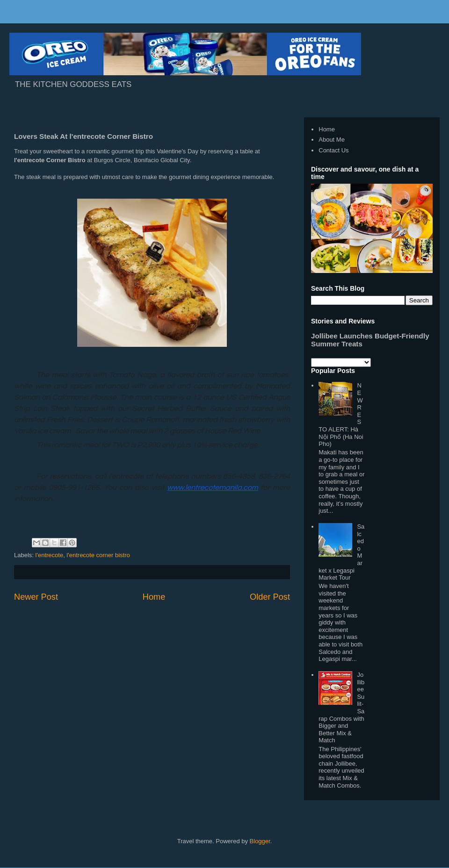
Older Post (270, 597)
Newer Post (36, 597)
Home (154, 597)
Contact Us (333, 150)
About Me (332, 140)
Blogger (260, 841)
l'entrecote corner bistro (98, 555)
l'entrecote (50, 555)
